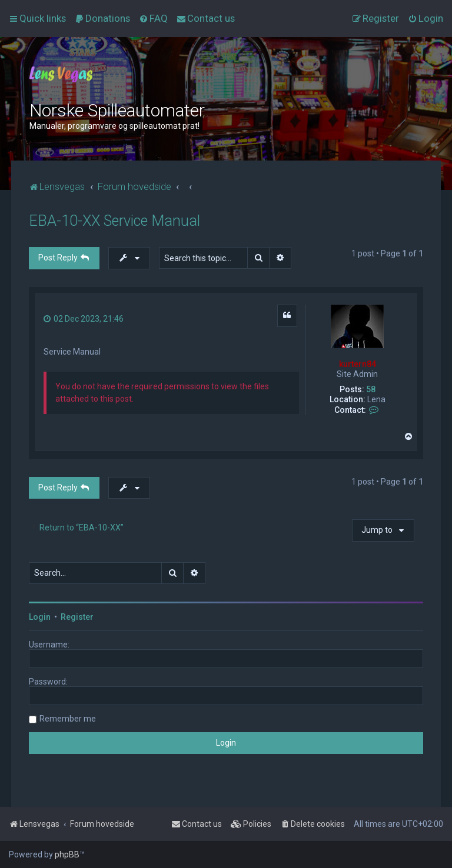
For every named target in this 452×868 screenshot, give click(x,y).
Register (77, 617)
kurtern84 (358, 364)
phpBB (67, 854)
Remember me (68, 719)
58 (371, 389)
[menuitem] (102, 18)
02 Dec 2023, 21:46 (84, 319)
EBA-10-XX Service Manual (114, 221)
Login (40, 617)
